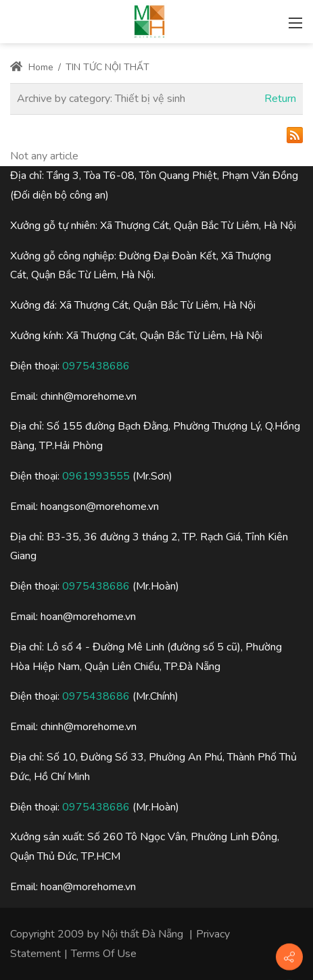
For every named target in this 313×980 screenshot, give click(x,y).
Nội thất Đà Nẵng (142, 934)
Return (280, 99)
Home (32, 67)
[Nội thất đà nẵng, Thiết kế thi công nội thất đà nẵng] (149, 20)
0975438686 (96, 366)
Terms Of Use (104, 954)
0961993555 (96, 476)
